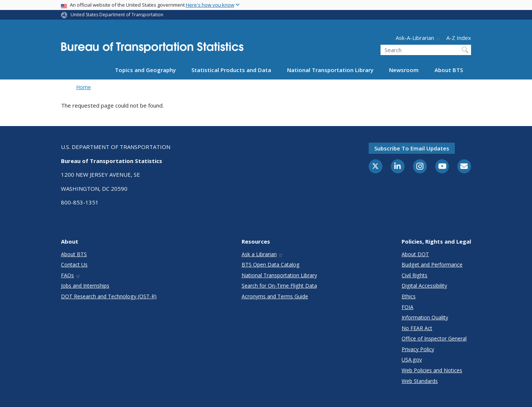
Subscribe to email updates (412, 148)
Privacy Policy (418, 349)
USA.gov (412, 359)
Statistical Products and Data (231, 70)
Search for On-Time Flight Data (279, 286)
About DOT (415, 254)
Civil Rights (415, 275)
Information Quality (425, 317)
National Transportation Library (330, 70)
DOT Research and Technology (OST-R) (109, 296)
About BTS (449, 70)
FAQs (71, 275)
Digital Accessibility (424, 286)
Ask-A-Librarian (418, 38)
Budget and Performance (432, 264)
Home (83, 87)
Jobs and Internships (85, 286)
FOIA (407, 307)
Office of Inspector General (434, 338)
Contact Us (74, 264)
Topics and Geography (145, 70)
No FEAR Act (417, 328)
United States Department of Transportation (117, 15)
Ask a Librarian (262, 254)
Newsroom (404, 70)
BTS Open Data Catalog (271, 264)
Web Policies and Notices (432, 370)
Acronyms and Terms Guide (275, 296)
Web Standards (420, 381)
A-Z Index (459, 38)
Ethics (409, 296)
